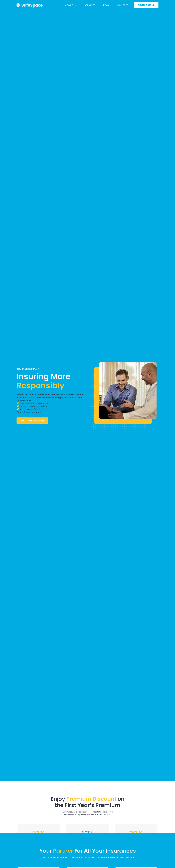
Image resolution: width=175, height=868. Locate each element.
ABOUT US (71, 5)
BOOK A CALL (146, 5)
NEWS (106, 5)
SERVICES (90, 5)
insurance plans (32, 421)
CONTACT (123, 5)
